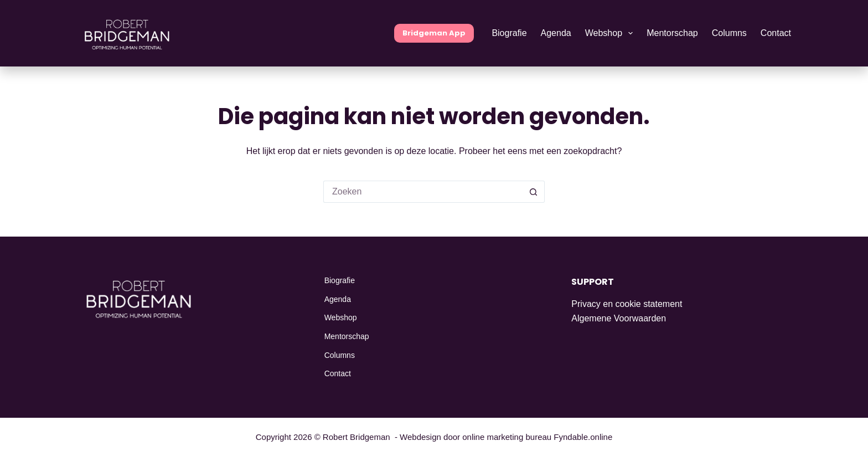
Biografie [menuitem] (509, 33)
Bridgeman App (434, 33)
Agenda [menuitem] (556, 33)
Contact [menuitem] (776, 33)
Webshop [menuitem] (611, 33)
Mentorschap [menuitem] (672, 33)
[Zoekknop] (534, 192)
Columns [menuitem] (729, 33)
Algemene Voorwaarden (619, 318)
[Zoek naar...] (423, 192)
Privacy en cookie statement (627, 304)
